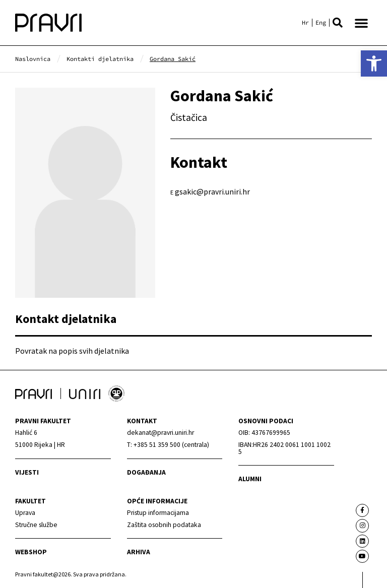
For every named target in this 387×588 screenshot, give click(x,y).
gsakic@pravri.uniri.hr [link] (212, 191)
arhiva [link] (139, 552)
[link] (374, 63)
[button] (338, 23)
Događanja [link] (146, 472)
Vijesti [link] (27, 472)
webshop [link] (31, 552)
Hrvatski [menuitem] (305, 23)
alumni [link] (250, 479)
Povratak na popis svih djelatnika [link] (72, 351)
